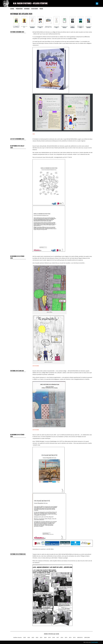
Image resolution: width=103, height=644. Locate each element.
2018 (54, 638)
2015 (66, 638)
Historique (27, 9)
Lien (34, 134)
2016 (62, 638)
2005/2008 (87, 638)
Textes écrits (34, 9)
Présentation (19, 9)
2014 (70, 638)
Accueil (12, 9)
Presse (41, 9)
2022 (37, 638)
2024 (29, 638)
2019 (49, 638)
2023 (33, 638)
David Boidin (95, 642)
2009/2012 (80, 638)
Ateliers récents (17, 638)
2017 (58, 638)
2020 (45, 638)
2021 (41, 638)
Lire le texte (36, 366)
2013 (74, 638)
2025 (25, 638)
